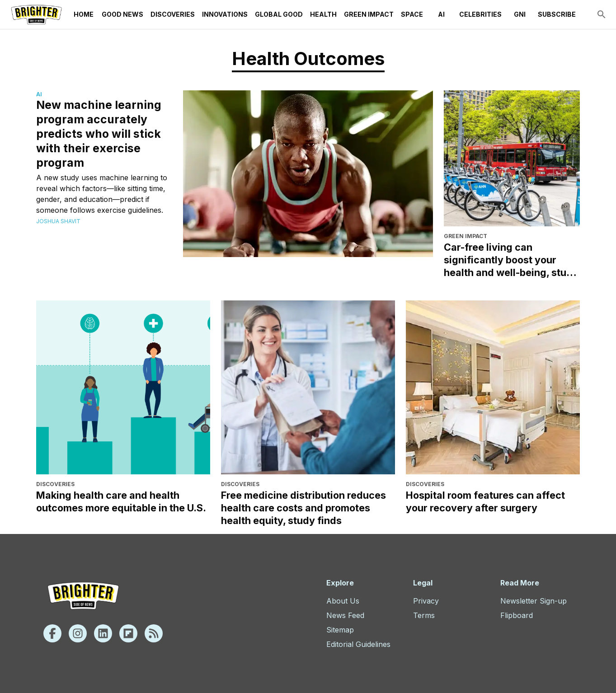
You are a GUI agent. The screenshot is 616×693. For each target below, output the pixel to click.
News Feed (345, 615)
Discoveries (173, 14)
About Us (343, 601)
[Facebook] (52, 633)
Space (412, 14)
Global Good (279, 14)
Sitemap (340, 630)
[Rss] (154, 633)
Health (323, 14)
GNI (520, 14)
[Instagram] (78, 633)
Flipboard (517, 615)
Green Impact (369, 14)
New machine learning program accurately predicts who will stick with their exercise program (99, 134)
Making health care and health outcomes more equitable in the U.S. (121, 501)
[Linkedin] (103, 633)
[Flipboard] (128, 633)
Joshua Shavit (58, 221)
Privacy (426, 601)
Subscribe (557, 14)
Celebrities (480, 14)
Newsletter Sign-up (534, 601)
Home (84, 14)
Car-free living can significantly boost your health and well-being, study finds (511, 260)
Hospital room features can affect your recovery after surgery (485, 501)
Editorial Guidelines (358, 644)
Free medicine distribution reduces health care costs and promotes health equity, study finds (303, 508)
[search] (602, 14)
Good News (122, 14)
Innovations (225, 14)
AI (441, 14)
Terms (424, 615)
